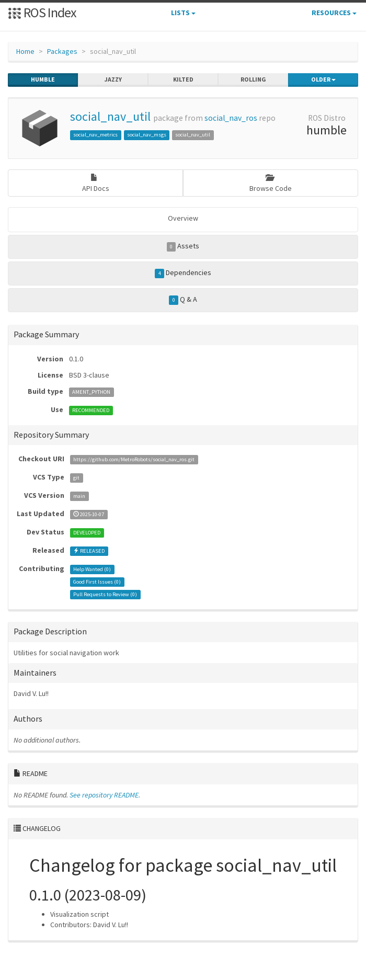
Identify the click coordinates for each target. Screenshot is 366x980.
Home (25, 51)
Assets (183, 246)
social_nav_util (110, 116)
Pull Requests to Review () (105, 594)
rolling (253, 79)
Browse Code (271, 183)
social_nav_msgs (147, 135)
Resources (334, 13)
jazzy (113, 79)
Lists (183, 13)
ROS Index (42, 12)
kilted (183, 79)
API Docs (96, 183)
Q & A (183, 300)
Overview (183, 218)
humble (43, 79)
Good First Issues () (97, 582)
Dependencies (183, 273)
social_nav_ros (231, 118)
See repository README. (105, 795)
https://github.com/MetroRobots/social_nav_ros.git (134, 459)
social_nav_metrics (95, 135)
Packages (62, 51)
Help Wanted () (92, 569)
